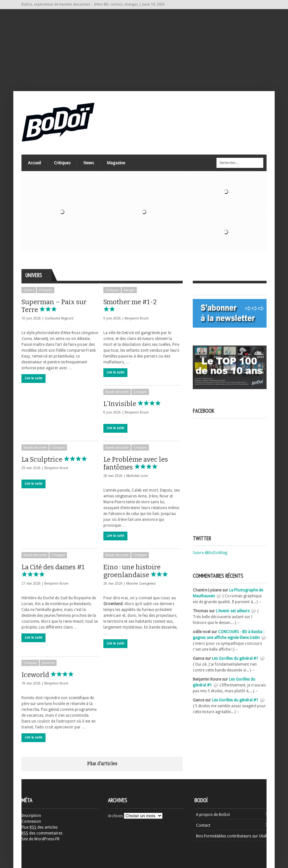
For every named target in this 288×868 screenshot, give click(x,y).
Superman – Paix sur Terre (54, 306)
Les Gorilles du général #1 (235, 658)
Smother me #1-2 (130, 305)
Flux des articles (39, 827)
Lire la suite (33, 378)
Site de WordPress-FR (40, 839)
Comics (29, 290)
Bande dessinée (117, 392)
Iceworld (51, 675)
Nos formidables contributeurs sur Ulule (232, 836)
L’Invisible (135, 404)
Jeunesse (48, 663)
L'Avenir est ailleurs (233, 611)
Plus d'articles (102, 764)
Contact (203, 825)
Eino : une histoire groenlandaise (142, 571)
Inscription (31, 816)
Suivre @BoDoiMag (210, 553)
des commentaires (42, 833)
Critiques (62, 163)
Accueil (34, 163)
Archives (115, 816)
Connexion (31, 821)
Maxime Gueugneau (141, 583)
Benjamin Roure (137, 318)
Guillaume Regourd (59, 318)
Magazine (116, 163)
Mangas (129, 290)
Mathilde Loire (137, 476)
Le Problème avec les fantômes (136, 463)
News (89, 163)
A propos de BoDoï (213, 815)
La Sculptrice (57, 459)
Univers (34, 275)
